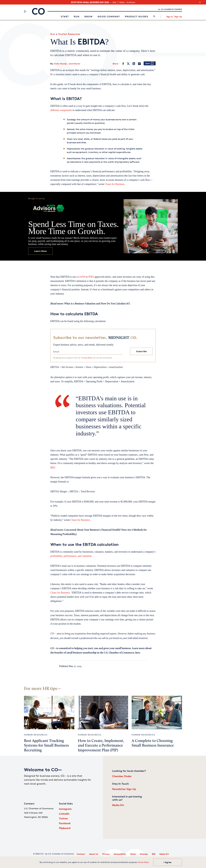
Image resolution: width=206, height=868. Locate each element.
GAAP (82, 277)
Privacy (106, 854)
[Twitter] (128, 64)
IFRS (91, 277)
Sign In (170, 17)
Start (65, 16)
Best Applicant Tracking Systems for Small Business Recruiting (46, 746)
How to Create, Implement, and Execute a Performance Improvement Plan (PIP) (101, 746)
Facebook (65, 823)
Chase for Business (115, 184)
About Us (94, 854)
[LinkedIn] (134, 64)
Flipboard (65, 828)
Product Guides (137, 16)
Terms (133, 854)
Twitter (63, 818)
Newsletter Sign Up (124, 789)
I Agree (168, 862)
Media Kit (118, 805)
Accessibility (120, 854)
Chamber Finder (122, 776)
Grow (89, 16)
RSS (154, 854)
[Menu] (25, 11)
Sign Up (178, 17)
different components (61, 110)
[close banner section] (200, 2)
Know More (144, 862)
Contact (81, 854)
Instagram (65, 809)
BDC (53, 468)
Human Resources (69, 34)
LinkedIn (64, 814)
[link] (154, 17)
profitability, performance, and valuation (71, 556)
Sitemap (144, 854)
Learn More (40, 251)
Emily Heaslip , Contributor (67, 64)
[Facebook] (123, 64)
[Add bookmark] (150, 64)
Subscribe (141, 351)
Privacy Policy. (87, 358)
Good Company (109, 16)
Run (77, 16)
